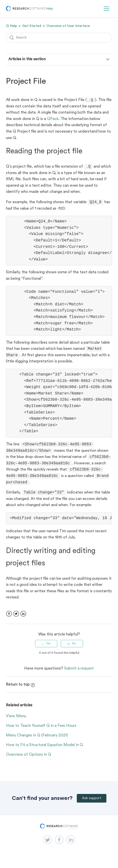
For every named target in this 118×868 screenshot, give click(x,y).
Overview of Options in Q (29, 761)
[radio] (46, 650)
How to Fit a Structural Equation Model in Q (44, 751)
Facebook (9, 620)
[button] (107, 9)
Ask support (92, 805)
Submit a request (79, 675)
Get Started (32, 26)
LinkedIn (23, 620)
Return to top (20, 691)
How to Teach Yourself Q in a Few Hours (41, 732)
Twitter (16, 620)
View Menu (16, 723)
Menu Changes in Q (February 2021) (37, 742)
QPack (53, 119)
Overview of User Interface (68, 26)
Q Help (11, 26)
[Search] (59, 38)
